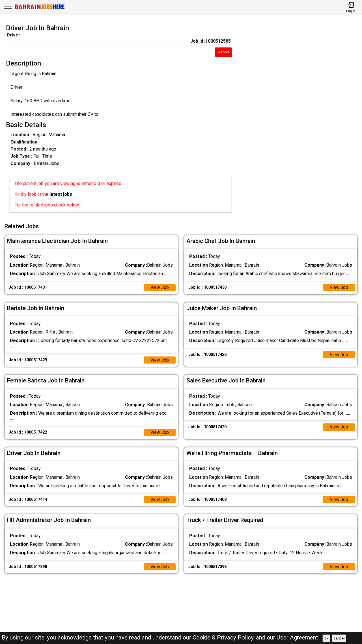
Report (223, 52)
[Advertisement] (301, 120)
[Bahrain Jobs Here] (40, 9)
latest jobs (61, 194)
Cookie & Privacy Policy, (224, 638)
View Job (160, 287)
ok (326, 638)
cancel (339, 638)
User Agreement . (299, 638)
